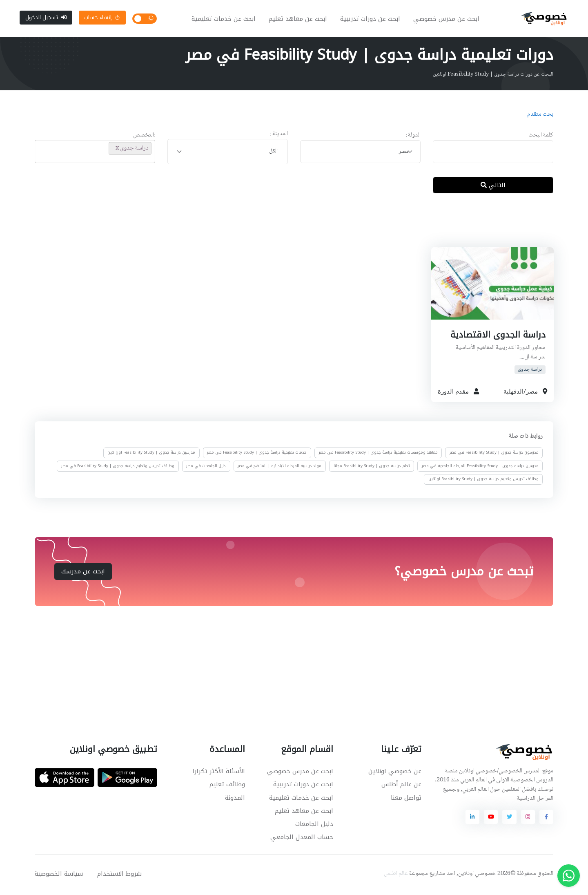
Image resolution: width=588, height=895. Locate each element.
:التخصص (144, 138)
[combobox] (360, 153)
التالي (493, 187)
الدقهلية (513, 393)
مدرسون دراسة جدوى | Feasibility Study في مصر (494, 454)
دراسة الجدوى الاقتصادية (497, 336)
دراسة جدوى (530, 371)
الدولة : (413, 138)
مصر (531, 393)
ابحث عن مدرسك (83, 573)
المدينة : (279, 136)
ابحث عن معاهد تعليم (299, 20)
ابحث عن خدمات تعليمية (224, 20)
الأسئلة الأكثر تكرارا (219, 773)
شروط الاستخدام (119, 875)
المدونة (235, 799)
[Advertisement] (288, 228)
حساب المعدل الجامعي (302, 839)
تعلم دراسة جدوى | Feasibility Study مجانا (372, 468)
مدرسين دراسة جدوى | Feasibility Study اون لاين (151, 454)
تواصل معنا (406, 799)
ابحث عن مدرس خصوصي (447, 20)
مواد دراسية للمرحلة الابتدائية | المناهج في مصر (280, 468)
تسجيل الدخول (46, 18)
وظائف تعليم (227, 786)
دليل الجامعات (314, 826)
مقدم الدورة (453, 393)
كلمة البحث (541, 138)
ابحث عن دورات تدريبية (371, 20)
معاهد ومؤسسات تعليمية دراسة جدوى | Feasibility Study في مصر (378, 454)
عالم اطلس (396, 875)
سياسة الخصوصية (59, 875)
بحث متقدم (540, 116)
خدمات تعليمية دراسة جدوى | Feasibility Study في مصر (257, 454)
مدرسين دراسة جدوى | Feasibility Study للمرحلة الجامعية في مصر (480, 468)
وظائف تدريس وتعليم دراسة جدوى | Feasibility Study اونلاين (483, 481)
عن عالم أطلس (401, 786)
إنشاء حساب (102, 18)
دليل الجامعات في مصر (206, 468)
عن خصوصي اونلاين (395, 773)
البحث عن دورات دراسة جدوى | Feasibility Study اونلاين (493, 76)
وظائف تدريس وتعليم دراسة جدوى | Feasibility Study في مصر (118, 468)
